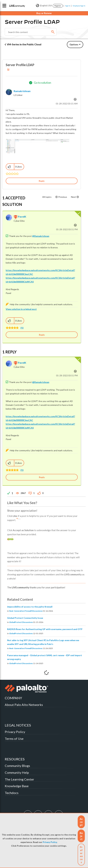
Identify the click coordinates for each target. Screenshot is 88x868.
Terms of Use (14, 739)
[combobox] (31, 32)
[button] (81, 822)
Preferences (81, 855)
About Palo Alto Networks (24, 705)
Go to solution (42, 83)
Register (58, 6)
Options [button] (74, 44)
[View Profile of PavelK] (22, 217)
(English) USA (44, 6)
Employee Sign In (79, 6)
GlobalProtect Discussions (21, 622)
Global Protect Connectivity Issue (25, 618)
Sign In (68, 6)
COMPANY (13, 698)
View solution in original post (21, 309)
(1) (22, 328)
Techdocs (12, 793)
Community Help (17, 772)
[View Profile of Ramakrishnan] (22, 91)
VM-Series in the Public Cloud (24, 44)
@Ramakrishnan (41, 236)
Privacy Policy (50, 842)
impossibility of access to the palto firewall (30, 607)
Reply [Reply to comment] (42, 335)
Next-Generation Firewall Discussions (26, 611)
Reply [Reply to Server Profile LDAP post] (42, 181)
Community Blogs (17, 766)
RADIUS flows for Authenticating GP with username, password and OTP (45, 629)
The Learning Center (19, 779)
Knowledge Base (17, 786)
